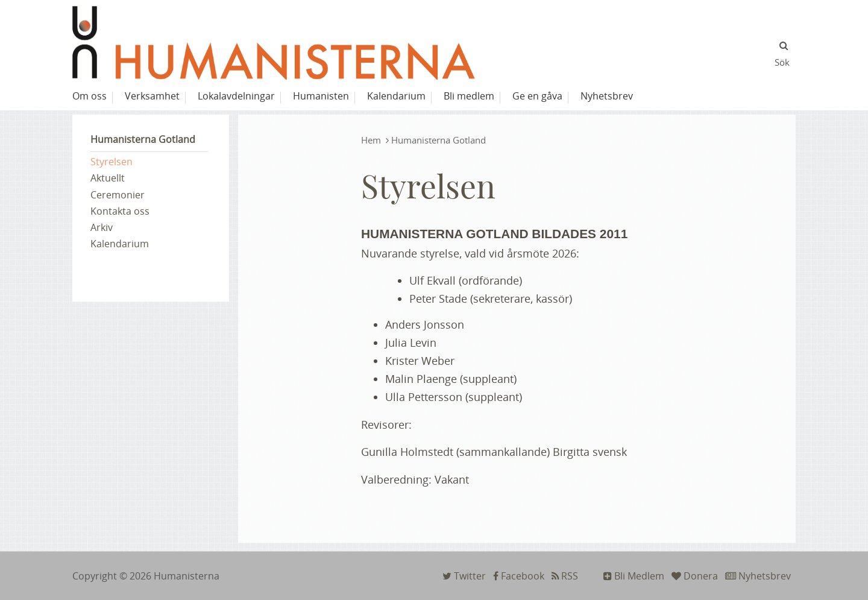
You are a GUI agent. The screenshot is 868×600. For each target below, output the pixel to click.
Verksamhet (152, 96)
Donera (695, 576)
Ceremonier (118, 195)
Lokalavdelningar (236, 96)
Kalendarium (120, 244)
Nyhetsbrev (758, 576)
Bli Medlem (634, 576)
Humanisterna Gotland (143, 139)
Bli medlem (469, 96)
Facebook (519, 576)
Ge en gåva (537, 96)
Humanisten (321, 96)
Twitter (464, 576)
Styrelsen (112, 162)
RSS (565, 576)
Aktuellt (108, 178)
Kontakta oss (120, 211)
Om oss (90, 96)
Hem (371, 140)
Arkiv (102, 227)
